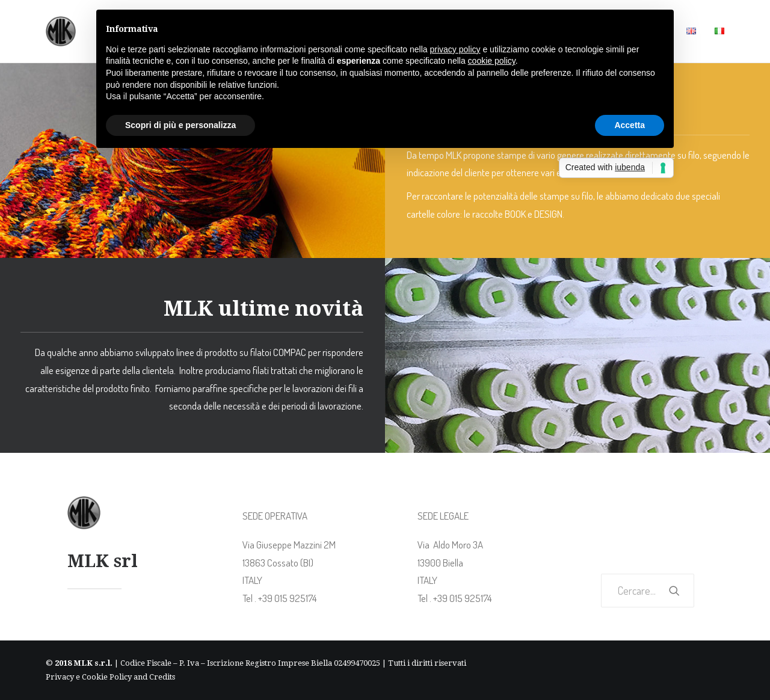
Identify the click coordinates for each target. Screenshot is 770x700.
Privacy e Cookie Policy (89, 677)
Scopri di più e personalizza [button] (180, 125)
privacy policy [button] (455, 49)
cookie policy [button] (492, 61)
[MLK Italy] (61, 31)
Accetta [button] (630, 125)
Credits (162, 677)
